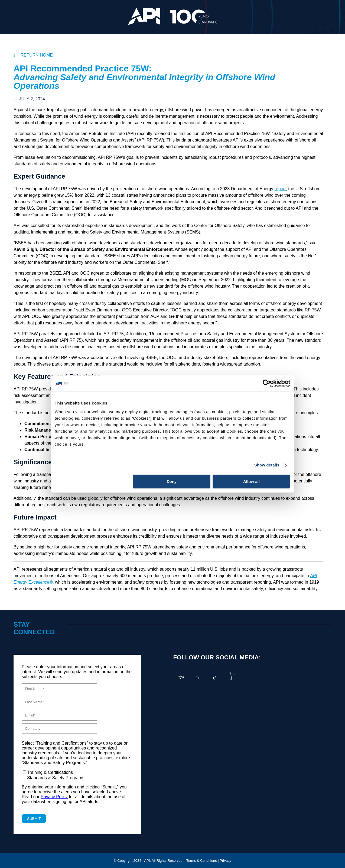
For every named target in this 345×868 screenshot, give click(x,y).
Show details (267, 465)
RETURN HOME (37, 55)
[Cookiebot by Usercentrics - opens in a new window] (267, 383)
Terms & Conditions (202, 861)
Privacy (225, 861)
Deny (172, 481)
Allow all (251, 481)
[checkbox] (77, 775)
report (280, 189)
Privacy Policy (54, 797)
